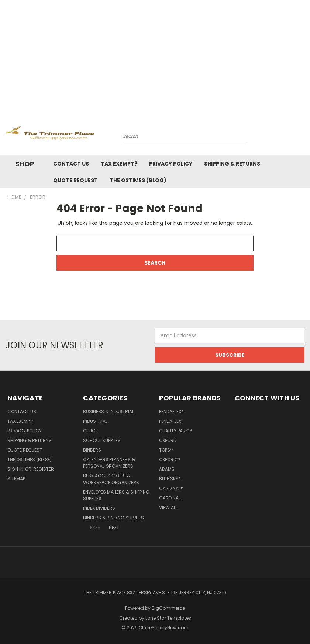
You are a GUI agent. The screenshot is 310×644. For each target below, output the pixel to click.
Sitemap (16, 479)
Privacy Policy (171, 164)
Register (44, 469)
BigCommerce (168, 608)
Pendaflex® (171, 412)
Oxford (168, 440)
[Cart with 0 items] (303, 135)
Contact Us (71, 164)
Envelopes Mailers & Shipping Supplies (116, 495)
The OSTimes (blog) (138, 180)
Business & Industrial (108, 412)
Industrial (95, 421)
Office (90, 431)
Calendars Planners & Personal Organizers (109, 463)
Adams (167, 469)
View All (168, 507)
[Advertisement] (155, 55)
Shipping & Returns (232, 164)
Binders (92, 450)
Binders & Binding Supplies (113, 518)
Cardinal (170, 498)
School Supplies (102, 440)
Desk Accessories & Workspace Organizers (111, 479)
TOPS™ (166, 450)
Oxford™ (169, 459)
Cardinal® (171, 488)
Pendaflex (170, 421)
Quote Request (75, 180)
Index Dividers (99, 508)
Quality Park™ (175, 431)
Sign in (16, 469)
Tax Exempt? (119, 164)
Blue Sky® (170, 479)
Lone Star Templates (168, 618)
